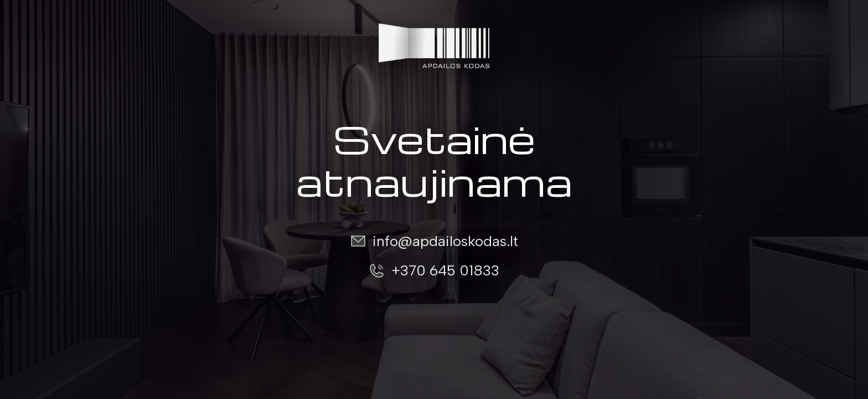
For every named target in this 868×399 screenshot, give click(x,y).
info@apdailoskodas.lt (445, 241)
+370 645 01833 (445, 270)
